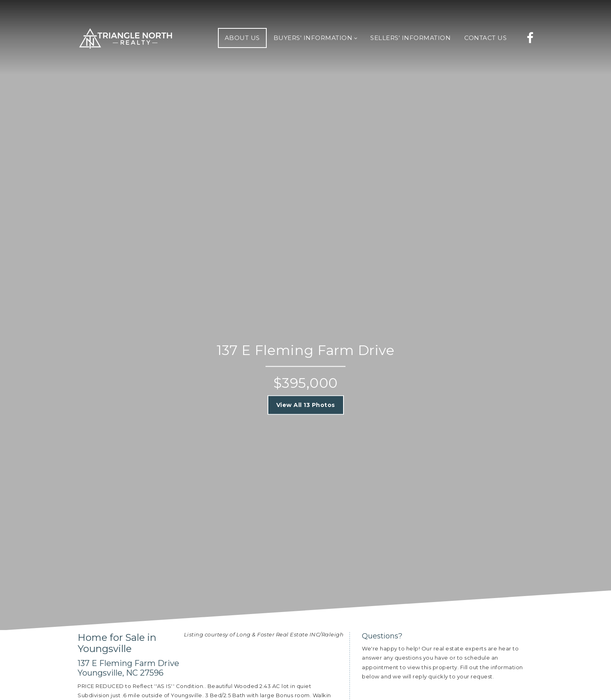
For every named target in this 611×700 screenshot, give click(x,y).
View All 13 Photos (306, 405)
